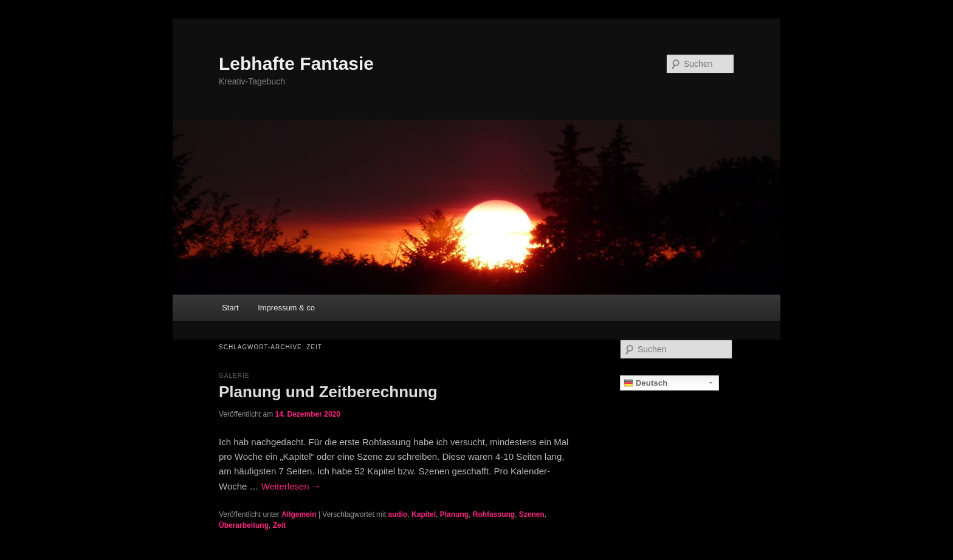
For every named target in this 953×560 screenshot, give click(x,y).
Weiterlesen (291, 486)
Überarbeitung (244, 525)
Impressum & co (286, 308)
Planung (454, 514)
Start (230, 308)
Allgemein (299, 514)
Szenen (532, 514)
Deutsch (645, 383)
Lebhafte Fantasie (296, 63)
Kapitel (424, 514)
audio (397, 514)
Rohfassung (494, 514)
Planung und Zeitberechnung (328, 392)
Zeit (279, 525)
